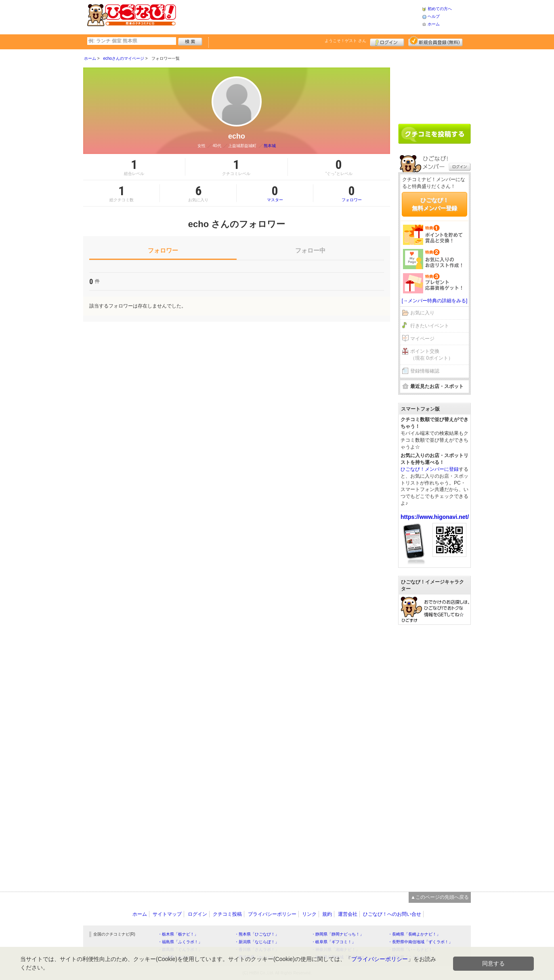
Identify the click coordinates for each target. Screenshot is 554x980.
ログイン (387, 41)
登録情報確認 (425, 371)
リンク (309, 914)
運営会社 (348, 914)
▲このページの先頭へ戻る (440, 897)
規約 (327, 914)
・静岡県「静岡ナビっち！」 (338, 934)
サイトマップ (167, 914)
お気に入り (422, 313)
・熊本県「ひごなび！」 (257, 934)
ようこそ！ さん (345, 41)
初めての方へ (440, 9)
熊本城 (270, 146)
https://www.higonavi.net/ (435, 517)
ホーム (434, 24)
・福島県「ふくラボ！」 (180, 942)
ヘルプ (434, 16)
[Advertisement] (299, 16)
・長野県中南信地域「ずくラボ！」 (420, 942)
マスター (275, 193)
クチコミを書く (434, 134)
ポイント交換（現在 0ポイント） (432, 355)
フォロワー (352, 193)
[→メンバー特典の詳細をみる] (435, 301)
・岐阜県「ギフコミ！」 (334, 942)
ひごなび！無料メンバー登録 (434, 204)
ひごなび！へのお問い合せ (392, 914)
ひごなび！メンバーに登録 (430, 469)
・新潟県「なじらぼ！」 (257, 942)
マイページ (422, 339)
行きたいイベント (430, 326)
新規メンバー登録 (435, 41)
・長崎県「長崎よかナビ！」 (414, 934)
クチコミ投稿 (227, 914)
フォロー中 (310, 250)
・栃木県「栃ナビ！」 (178, 934)
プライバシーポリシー (272, 914)
